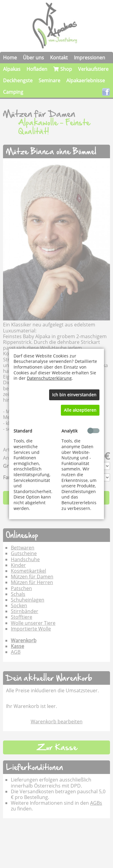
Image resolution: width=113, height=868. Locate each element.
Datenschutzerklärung (49, 378)
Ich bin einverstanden (74, 395)
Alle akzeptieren (80, 410)
